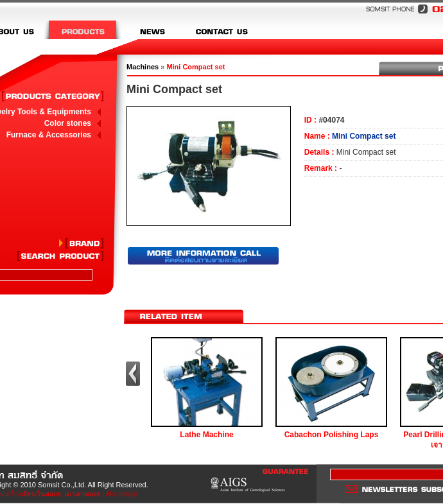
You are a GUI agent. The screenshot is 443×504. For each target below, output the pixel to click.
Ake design (122, 494)
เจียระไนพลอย (41, 494)
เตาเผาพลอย (83, 494)
